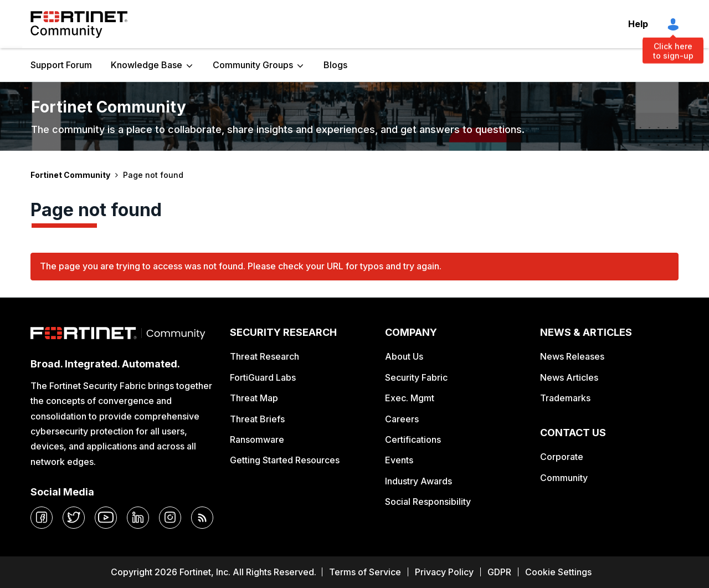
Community (564, 478)
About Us (404, 356)
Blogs (335, 65)
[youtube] (106, 518)
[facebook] (42, 518)
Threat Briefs (257, 419)
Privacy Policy (444, 572)
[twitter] (74, 518)
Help (638, 24)
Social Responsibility (428, 502)
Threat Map (254, 398)
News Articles (569, 377)
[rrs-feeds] (202, 518)
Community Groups (253, 65)
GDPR (499, 572)
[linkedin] (138, 518)
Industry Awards (418, 481)
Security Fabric (416, 377)
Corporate (562, 457)
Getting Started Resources (285, 460)
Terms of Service (365, 572)
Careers (402, 419)
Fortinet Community (79, 24)
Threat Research (264, 356)
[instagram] (170, 518)
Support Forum (61, 65)
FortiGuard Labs (263, 377)
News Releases (572, 356)
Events (399, 460)
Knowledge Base (147, 65)
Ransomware (257, 439)
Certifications (413, 439)
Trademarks (565, 398)
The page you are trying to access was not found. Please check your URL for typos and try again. (241, 266)
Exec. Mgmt (410, 398)
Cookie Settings (558, 572)
